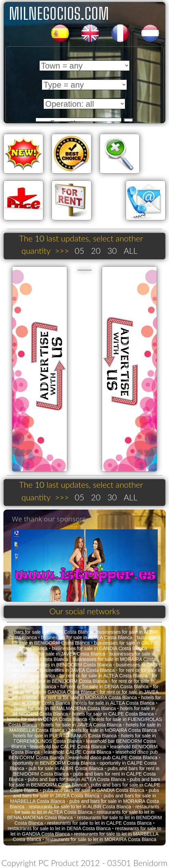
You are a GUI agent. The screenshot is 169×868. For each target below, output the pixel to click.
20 (96, 251)
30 (112, 251)
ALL (130, 251)
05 (80, 251)
